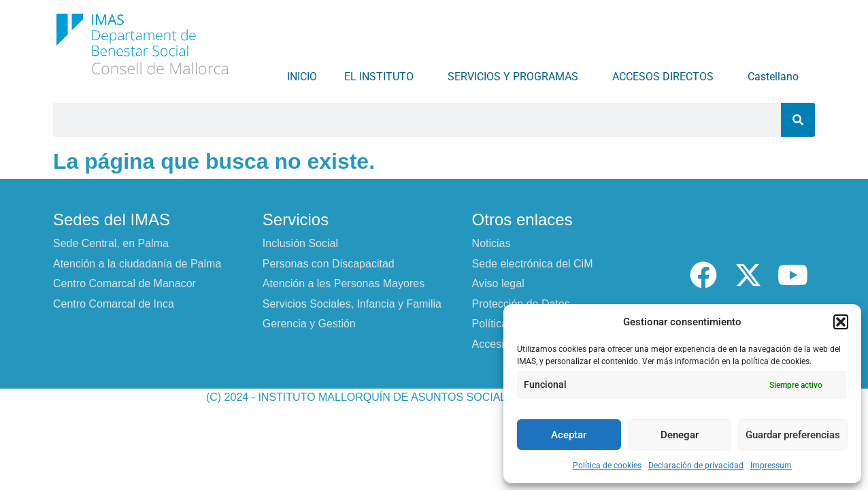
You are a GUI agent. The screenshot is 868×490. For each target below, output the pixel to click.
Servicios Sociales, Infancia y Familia (352, 304)
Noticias (491, 243)
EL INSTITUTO (382, 77)
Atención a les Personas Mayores (344, 283)
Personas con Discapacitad (329, 264)
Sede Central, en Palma (111, 243)
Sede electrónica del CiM (533, 264)
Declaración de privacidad (696, 465)
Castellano (777, 77)
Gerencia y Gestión (309, 324)
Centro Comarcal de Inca (114, 304)
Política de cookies (607, 465)
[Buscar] (798, 120)
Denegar (680, 435)
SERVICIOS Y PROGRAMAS (516, 77)
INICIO (302, 77)
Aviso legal (498, 283)
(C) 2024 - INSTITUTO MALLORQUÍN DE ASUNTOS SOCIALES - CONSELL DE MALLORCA (434, 397)
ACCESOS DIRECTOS (666, 77)
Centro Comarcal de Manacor (124, 283)
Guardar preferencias (793, 435)
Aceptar (569, 435)
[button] (841, 322)
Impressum (771, 465)
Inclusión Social (300, 243)
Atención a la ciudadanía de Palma (137, 264)
